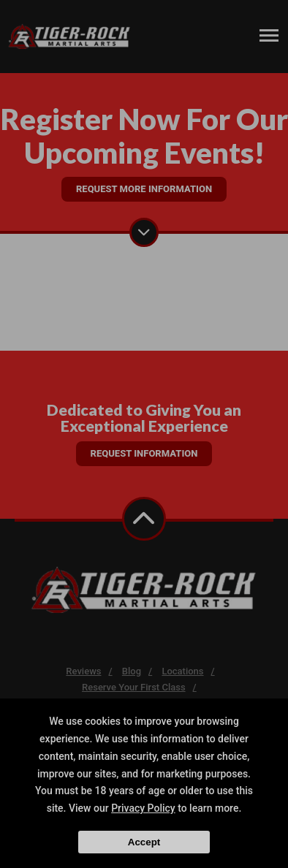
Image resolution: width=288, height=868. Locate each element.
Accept (144, 842)
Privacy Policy (143, 808)
